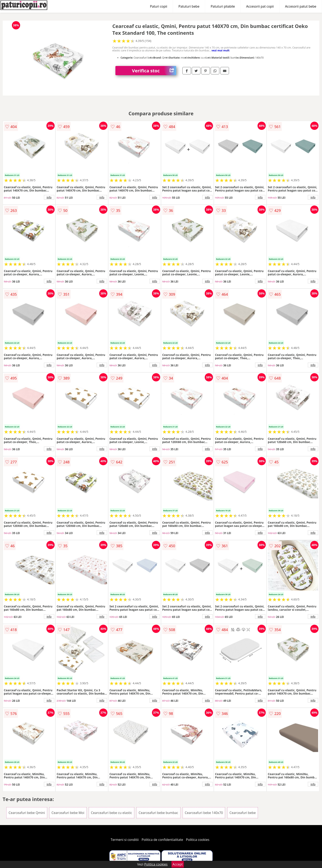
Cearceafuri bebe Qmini (27, 813)
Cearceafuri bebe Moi (68, 813)
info (49, 197)
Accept (178, 864)
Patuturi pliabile (223, 6)
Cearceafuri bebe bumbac (158, 813)
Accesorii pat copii (260, 6)
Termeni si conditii (125, 840)
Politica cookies (198, 840)
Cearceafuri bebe (243, 813)
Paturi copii (159, 6)
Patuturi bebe (189, 6)
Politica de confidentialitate (162, 840)
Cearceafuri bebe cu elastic (112, 813)
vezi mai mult (221, 50)
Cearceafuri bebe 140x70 (204, 813)
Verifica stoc (154, 71)
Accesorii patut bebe (301, 6)
